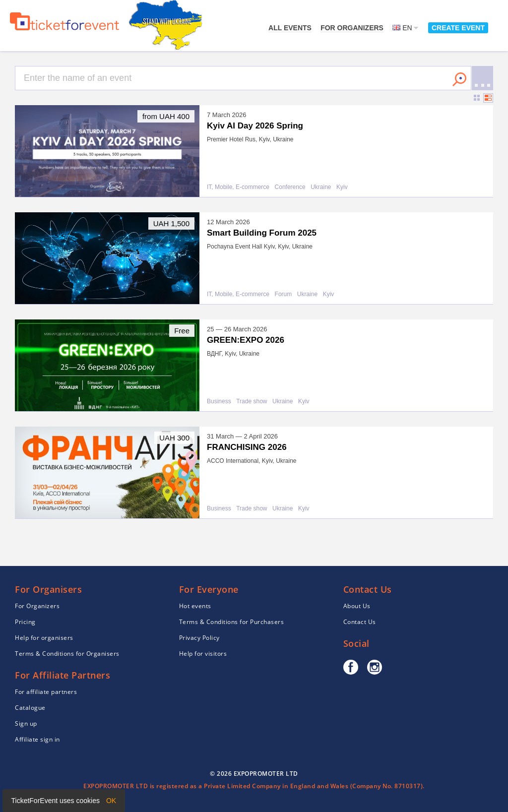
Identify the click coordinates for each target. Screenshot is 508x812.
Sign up (26, 723)
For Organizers (352, 28)
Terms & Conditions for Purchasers (232, 622)
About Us (357, 606)
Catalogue (30, 708)
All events (290, 28)
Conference (290, 187)
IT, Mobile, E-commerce (238, 187)
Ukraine (321, 187)
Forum (284, 294)
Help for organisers (44, 638)
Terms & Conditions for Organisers (67, 654)
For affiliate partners (46, 692)
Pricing (25, 622)
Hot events (195, 606)
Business (219, 402)
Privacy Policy (199, 638)
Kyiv (342, 187)
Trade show (252, 402)
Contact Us (360, 622)
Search (459, 79)
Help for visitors (203, 654)
